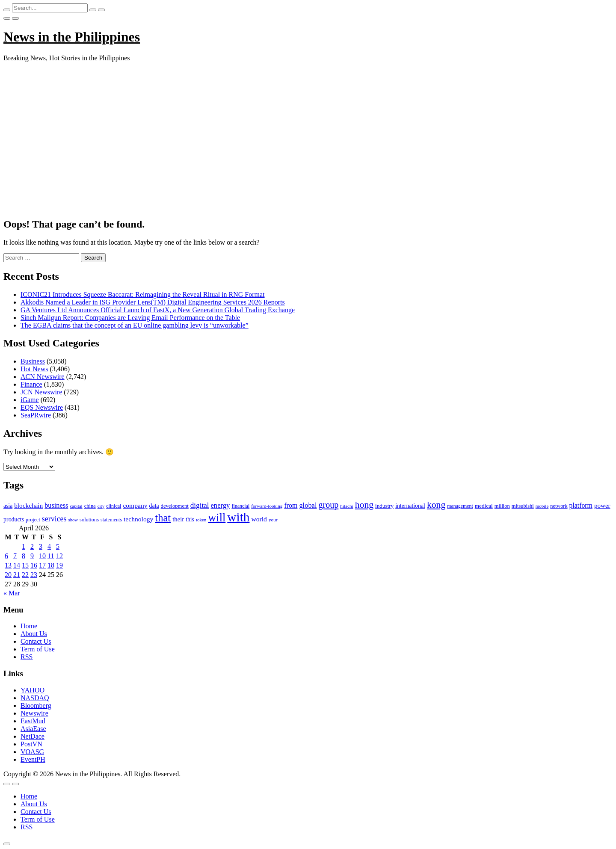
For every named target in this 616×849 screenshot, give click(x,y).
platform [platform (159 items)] (581, 505)
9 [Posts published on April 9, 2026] (32, 556)
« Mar (12, 593)
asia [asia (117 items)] (8, 506)
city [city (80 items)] (101, 506)
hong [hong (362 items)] (364, 505)
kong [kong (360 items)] (436, 505)
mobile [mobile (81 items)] (542, 506)
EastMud (33, 721)
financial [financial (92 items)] (240, 506)
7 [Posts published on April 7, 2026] (15, 556)
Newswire (34, 713)
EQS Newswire (42, 407)
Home (29, 626)
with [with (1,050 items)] (238, 517)
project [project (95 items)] (33, 520)
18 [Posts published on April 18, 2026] (51, 565)
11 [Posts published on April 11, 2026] (51, 556)
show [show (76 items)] (73, 520)
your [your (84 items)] (273, 520)
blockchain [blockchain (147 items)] (28, 505)
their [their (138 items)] (178, 519)
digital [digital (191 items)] (200, 505)
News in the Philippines (72, 37)
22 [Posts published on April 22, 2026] (25, 575)
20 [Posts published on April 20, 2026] (8, 575)
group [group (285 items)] (328, 505)
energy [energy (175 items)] (221, 505)
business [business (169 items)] (56, 505)
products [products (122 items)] (14, 519)
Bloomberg (36, 706)
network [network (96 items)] (559, 506)
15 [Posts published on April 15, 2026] (25, 565)
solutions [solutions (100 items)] (89, 520)
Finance (31, 384)
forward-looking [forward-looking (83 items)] (267, 506)
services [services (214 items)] (54, 519)
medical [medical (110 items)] (484, 506)
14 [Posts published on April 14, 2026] (17, 565)
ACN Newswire (43, 377)
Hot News (34, 369)
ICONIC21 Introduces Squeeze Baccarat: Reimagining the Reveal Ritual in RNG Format (143, 294)
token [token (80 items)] (201, 520)
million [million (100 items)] (502, 506)
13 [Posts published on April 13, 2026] (8, 565)
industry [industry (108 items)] (384, 506)
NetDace (33, 736)
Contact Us (36, 641)
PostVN (31, 744)
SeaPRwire (36, 415)
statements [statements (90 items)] (111, 520)
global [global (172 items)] (308, 505)
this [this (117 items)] (190, 519)
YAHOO (33, 690)
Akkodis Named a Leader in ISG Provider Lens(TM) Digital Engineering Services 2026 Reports (153, 302)
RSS (27, 657)
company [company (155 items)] (135, 505)
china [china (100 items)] (90, 506)
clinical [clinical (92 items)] (114, 506)
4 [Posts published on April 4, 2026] (49, 546)
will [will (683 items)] (217, 518)
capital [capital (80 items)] (76, 506)
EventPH (33, 759)
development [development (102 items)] (175, 506)
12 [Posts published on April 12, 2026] (59, 556)
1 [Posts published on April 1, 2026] (24, 546)
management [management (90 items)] (460, 506)
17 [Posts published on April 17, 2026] (42, 565)
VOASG (32, 752)
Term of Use (38, 649)
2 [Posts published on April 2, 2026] (32, 546)
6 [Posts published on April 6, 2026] (6, 556)
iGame (30, 400)
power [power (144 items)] (602, 506)
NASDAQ (35, 698)
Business (33, 361)
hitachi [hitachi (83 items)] (346, 506)
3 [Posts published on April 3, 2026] (41, 546)
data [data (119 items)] (154, 506)
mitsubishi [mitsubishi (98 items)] (523, 506)
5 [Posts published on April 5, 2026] (58, 546)
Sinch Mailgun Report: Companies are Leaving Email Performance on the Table (130, 318)
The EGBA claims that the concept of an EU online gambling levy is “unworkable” (135, 325)
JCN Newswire (41, 392)
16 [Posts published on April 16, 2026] (34, 565)
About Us (34, 634)
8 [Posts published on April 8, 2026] (24, 556)
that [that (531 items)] (163, 518)
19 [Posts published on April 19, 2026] (59, 565)
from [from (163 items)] (291, 505)
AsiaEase (33, 729)
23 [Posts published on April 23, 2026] (34, 575)
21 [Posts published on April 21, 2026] (17, 575)
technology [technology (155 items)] (138, 519)
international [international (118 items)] (410, 506)
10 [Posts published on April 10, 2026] (42, 556)
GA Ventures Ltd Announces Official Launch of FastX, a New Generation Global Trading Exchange (158, 310)
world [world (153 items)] (259, 519)
